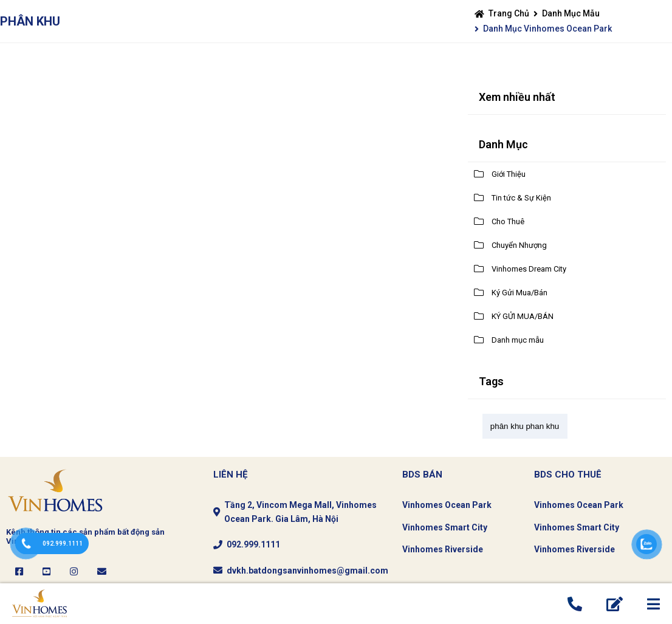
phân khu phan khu (525, 426)
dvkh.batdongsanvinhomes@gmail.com (307, 571)
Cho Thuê (508, 221)
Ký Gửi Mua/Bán (519, 293)
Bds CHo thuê (568, 475)
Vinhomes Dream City (529, 269)
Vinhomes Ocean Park (447, 505)
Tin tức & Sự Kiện (521, 198)
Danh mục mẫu (571, 13)
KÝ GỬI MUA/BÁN (523, 316)
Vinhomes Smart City (445, 527)
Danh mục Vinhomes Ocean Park (547, 29)
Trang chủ (509, 13)
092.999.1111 (253, 544)
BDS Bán (422, 475)
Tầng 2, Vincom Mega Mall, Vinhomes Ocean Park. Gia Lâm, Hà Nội (300, 512)
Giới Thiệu (509, 174)
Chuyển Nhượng (519, 245)
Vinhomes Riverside (443, 549)
